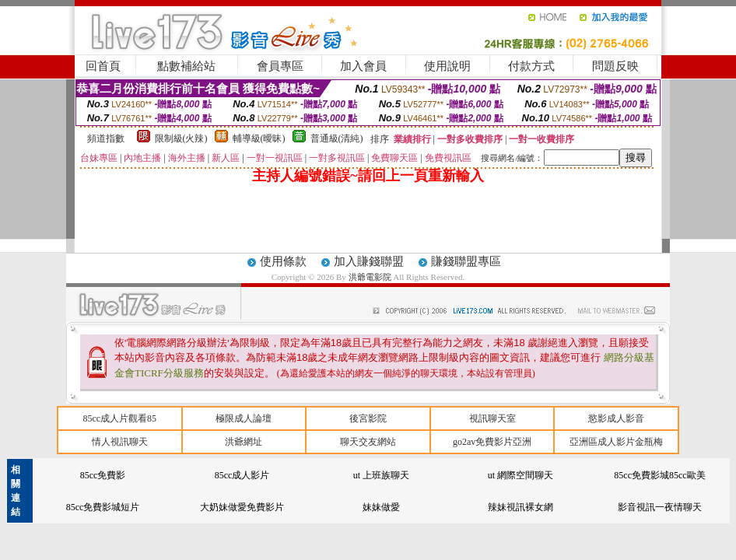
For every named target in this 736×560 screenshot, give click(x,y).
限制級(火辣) (181, 138)
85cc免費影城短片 (103, 507)
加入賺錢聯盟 (369, 261)
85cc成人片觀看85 (119, 418)
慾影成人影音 (616, 418)
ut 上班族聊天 (381, 475)
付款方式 (531, 66)
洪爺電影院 (371, 277)
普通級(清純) (337, 138)
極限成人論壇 (244, 418)
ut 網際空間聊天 (520, 475)
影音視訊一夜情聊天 (660, 507)
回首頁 (103, 66)
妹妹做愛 (381, 507)
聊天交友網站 (368, 442)
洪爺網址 (244, 442)
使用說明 (447, 66)
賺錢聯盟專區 (466, 261)
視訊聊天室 (492, 418)
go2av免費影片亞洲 (492, 442)
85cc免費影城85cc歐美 (659, 475)
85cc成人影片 (242, 475)
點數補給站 (186, 66)
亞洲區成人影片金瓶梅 (616, 442)
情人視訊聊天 (120, 442)
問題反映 (615, 66)
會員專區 (280, 66)
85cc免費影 (103, 475)
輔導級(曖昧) (259, 138)
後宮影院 (368, 418)
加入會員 (363, 66)
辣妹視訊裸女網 (520, 507)
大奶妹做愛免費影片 (242, 507)
